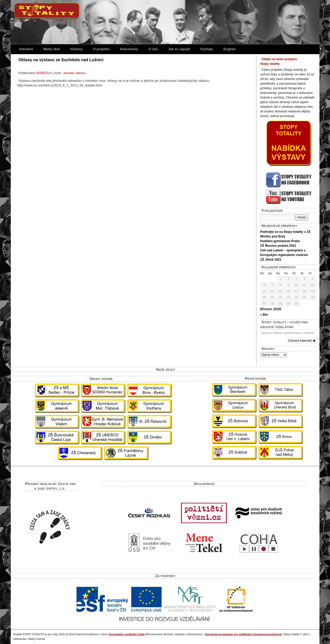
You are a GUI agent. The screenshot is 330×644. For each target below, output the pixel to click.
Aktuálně (26, 49)
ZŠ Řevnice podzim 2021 (278, 246)
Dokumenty (129, 49)
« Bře (264, 315)
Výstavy (76, 49)
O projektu (101, 49)
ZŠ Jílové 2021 (271, 260)
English (230, 49)
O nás (153, 49)
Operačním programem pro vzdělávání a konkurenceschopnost (243, 634)
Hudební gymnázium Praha (280, 241)
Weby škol (51, 49)
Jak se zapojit (179, 49)
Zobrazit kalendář (301, 341)
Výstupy (207, 49)
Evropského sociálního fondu (127, 634)
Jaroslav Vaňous (74, 73)
